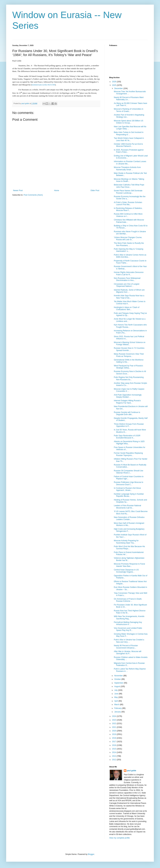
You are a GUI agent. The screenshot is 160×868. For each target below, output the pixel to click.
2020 (114, 731)
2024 (114, 716)
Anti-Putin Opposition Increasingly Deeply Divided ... (128, 396)
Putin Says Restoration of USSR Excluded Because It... (127, 437)
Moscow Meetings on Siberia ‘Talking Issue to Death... (129, 180)
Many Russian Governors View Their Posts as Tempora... (129, 355)
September (119, 683)
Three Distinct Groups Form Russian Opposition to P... (129, 425)
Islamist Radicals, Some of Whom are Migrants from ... (129, 291)
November (119, 676)
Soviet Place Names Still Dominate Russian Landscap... (128, 192)
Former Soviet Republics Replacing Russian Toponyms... (128, 454)
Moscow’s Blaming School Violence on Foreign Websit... (130, 343)
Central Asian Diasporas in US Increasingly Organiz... (126, 571)
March (117, 705)
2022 (114, 724)
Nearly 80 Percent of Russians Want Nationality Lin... (129, 98)
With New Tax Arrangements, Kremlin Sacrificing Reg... (129, 617)
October (118, 679)
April (116, 701)
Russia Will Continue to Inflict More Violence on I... (128, 215)
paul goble (132, 771)
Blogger (91, 854)
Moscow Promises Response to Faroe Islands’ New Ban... (129, 565)
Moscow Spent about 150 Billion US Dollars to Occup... (129, 122)
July (116, 690)
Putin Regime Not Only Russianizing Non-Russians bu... (129, 378)
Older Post (95, 190)
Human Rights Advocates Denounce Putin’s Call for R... (129, 273)
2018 (114, 738)
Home (57, 190)
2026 (114, 82)
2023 (114, 720)
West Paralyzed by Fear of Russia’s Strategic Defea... (128, 367)
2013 (114, 756)
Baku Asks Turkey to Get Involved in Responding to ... (129, 133)
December (119, 88)
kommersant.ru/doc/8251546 (43, 85)
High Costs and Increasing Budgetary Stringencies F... (129, 530)
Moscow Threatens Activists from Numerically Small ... (127, 168)
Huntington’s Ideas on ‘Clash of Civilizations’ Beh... (127, 308)
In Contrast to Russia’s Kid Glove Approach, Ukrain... (127, 489)
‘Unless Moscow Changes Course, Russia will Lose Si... (128, 238)
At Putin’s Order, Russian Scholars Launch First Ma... (128, 203)
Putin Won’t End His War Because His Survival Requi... (129, 548)
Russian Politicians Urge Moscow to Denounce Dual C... (129, 483)
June (117, 694)
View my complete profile (119, 838)
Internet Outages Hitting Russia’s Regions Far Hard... (127, 402)
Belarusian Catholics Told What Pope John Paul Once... (129, 186)
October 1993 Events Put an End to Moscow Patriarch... (128, 145)
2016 (114, 745)
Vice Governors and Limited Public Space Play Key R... (128, 629)
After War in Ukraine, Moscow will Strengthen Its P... (128, 653)
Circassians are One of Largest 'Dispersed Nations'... (127, 285)
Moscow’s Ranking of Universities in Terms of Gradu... (129, 110)
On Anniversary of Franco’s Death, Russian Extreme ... (128, 600)
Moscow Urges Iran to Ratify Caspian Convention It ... (129, 390)
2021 (114, 727)
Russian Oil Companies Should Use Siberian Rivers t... (129, 472)
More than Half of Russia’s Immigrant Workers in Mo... (129, 524)
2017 (114, 742)
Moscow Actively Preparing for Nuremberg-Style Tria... (126, 542)
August (117, 686)
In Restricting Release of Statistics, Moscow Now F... (128, 209)
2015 (114, 749)
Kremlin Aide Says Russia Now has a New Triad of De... (129, 297)
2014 (114, 752)
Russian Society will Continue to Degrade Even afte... (127, 413)
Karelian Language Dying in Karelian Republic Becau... (129, 495)
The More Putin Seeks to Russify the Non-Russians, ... (129, 244)
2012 (114, 760)
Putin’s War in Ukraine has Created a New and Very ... (129, 641)
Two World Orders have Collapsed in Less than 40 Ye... (129, 139)
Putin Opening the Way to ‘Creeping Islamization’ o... (129, 250)
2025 (114, 85)
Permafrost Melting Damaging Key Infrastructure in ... (128, 623)
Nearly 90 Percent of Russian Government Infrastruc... (126, 647)
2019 (114, 734)
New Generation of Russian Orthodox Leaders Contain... (129, 518)
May (116, 697)
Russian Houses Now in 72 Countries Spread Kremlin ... (129, 349)
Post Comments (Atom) (33, 195)
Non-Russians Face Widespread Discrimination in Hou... (127, 279)
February (118, 708)
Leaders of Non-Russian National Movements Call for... (127, 507)
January (118, 712)
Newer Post (18, 190)
